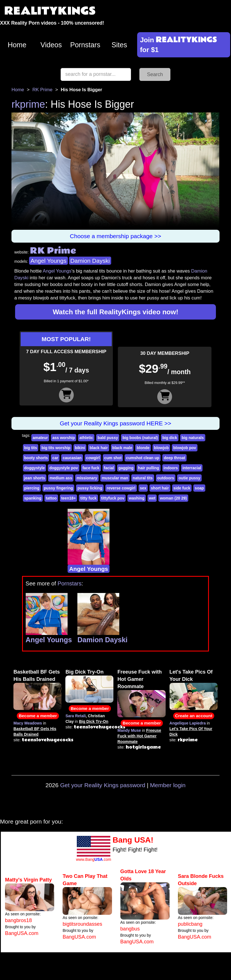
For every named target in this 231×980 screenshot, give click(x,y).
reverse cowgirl (121, 488)
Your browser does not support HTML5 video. (115, 171)
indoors (171, 468)
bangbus (130, 929)
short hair (160, 488)
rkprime (28, 104)
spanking (33, 498)
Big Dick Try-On (84, 672)
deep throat (174, 458)
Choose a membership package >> (115, 236)
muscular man (115, 478)
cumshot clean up (143, 458)
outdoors (166, 478)
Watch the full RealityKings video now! (116, 312)
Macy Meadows (28, 723)
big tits (31, 448)
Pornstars (85, 45)
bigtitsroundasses (82, 924)
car (55, 458)
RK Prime (42, 90)
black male (122, 448)
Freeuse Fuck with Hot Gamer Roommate (140, 679)
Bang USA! (133, 840)
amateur (40, 438)
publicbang (190, 924)
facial (109, 468)
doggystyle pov (64, 468)
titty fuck (88, 498)
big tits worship (56, 448)
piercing (32, 488)
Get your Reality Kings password (103, 785)
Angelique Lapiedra (188, 723)
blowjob (161, 448)
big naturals (193, 438)
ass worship (64, 438)
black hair (98, 448)
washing (137, 498)
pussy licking (90, 488)
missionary (87, 478)
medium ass (61, 478)
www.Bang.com (94, 859)
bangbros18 (18, 920)
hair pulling (148, 468)
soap (199, 488)
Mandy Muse (129, 730)
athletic (86, 438)
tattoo (51, 498)
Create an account (194, 716)
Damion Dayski (90, 261)
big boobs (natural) (140, 438)
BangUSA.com (22, 933)
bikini (80, 448)
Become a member (38, 716)
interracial (192, 468)
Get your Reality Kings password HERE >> (115, 423)
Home (17, 45)
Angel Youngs (48, 261)
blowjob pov (185, 448)
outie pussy (189, 478)
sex (143, 488)
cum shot (113, 458)
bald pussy (108, 438)
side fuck (182, 488)
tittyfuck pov (113, 498)
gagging (126, 468)
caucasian (72, 458)
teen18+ (69, 498)
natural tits (143, 478)
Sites (119, 45)
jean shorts (35, 478)
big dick (170, 438)
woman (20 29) (173, 498)
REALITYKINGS (50, 11)
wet (152, 498)
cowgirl (93, 458)
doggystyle (35, 468)
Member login (168, 785)
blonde (143, 448)
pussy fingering (58, 488)
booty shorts (36, 458)
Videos (51, 45)
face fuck (91, 468)
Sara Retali (75, 716)
